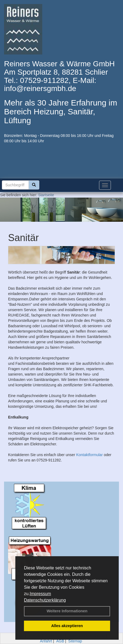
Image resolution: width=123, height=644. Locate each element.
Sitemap (75, 641)
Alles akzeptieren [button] (67, 626)
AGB (60, 641)
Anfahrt (46, 641)
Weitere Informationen (67, 611)
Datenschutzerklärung (45, 600)
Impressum (40, 594)
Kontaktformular (89, 455)
